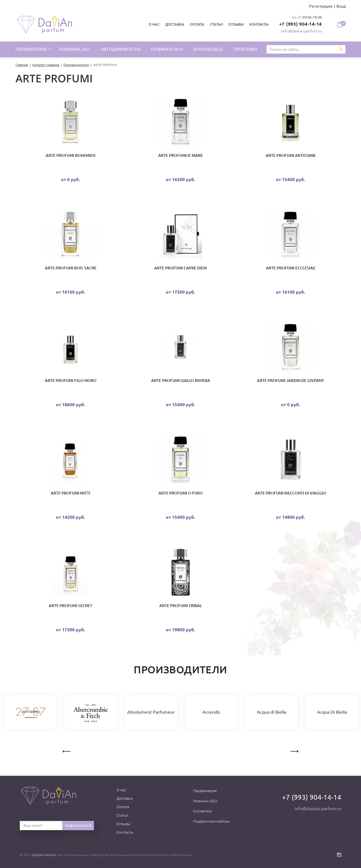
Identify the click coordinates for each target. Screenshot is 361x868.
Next (294, 750)
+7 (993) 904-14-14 (301, 24)
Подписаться (78, 826)
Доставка (175, 24)
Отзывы (236, 24)
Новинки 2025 (75, 49)
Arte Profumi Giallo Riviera (181, 381)
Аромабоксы (208, 49)
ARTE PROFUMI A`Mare (180, 155)
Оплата (197, 24)
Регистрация (321, 6)
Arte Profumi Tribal (181, 606)
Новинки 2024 (167, 49)
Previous (67, 750)
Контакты (259, 24)
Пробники (245, 49)
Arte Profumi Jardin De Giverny (290, 381)
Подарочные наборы (212, 821)
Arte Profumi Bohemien (71, 155)
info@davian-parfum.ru (301, 31)
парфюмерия (32, 49)
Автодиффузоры (121, 49)
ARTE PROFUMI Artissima (291, 155)
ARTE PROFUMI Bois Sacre (71, 268)
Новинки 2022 (205, 801)
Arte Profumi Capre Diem (180, 268)
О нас (154, 24)
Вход (341, 6)
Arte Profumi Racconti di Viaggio (291, 493)
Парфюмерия (205, 791)
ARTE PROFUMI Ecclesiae (291, 268)
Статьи (216, 24)
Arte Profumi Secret (71, 606)
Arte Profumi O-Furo (181, 493)
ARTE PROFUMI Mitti (71, 493)
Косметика (202, 811)
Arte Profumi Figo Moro (71, 381)
